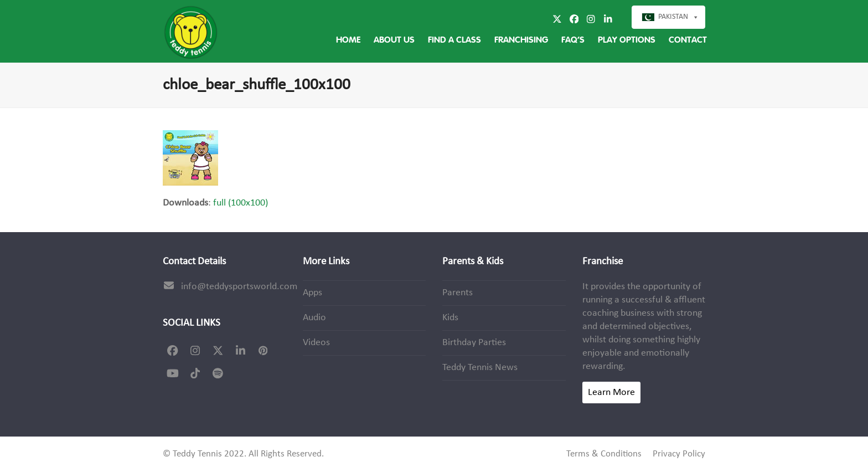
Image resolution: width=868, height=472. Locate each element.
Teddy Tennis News (480, 368)
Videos (316, 343)
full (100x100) (241, 203)
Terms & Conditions (604, 454)
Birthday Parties (474, 343)
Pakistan (673, 17)
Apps (312, 293)
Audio (314, 318)
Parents (458, 293)
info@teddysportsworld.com (239, 287)
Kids (450, 318)
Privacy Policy (679, 454)
